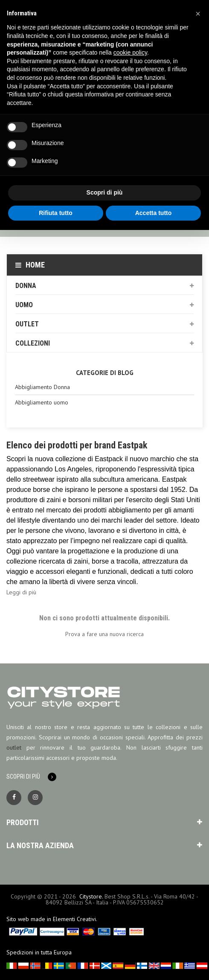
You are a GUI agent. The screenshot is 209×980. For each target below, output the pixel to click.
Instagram (35, 798)
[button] (198, 14)
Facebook (14, 798)
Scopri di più (23, 776)
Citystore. (91, 896)
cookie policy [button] (130, 52)
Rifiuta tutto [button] (56, 213)
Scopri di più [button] (105, 192)
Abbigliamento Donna (42, 387)
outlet (14, 747)
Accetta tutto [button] (154, 213)
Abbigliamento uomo (42, 402)
